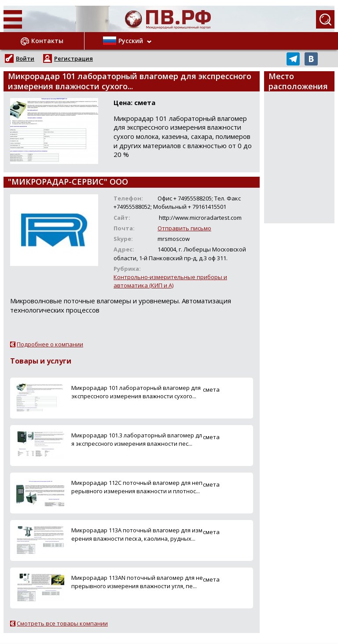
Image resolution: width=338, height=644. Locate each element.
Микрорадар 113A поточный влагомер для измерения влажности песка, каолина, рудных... (137, 534)
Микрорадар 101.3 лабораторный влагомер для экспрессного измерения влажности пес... (137, 439)
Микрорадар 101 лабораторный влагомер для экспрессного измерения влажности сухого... (136, 392)
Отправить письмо (184, 228)
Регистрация (73, 58)
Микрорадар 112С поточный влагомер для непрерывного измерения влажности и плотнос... (137, 487)
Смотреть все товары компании (62, 623)
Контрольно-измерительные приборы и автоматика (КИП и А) (170, 281)
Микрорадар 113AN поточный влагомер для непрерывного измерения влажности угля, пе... (137, 582)
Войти (25, 58)
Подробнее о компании (50, 344)
